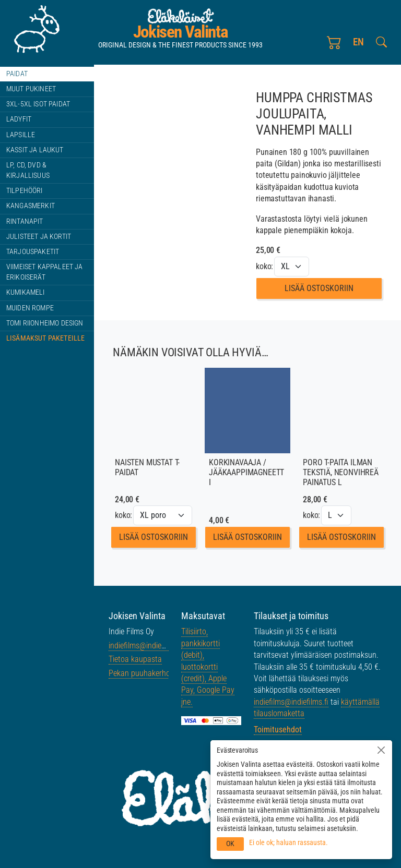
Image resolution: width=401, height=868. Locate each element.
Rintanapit (25, 221)
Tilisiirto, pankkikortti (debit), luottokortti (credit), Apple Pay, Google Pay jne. (208, 666)
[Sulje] (381, 750)
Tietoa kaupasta (135, 659)
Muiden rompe (30, 308)
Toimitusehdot (278, 730)
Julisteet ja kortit (39, 237)
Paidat (17, 74)
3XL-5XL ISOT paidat (38, 104)
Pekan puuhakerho (139, 673)
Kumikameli (26, 292)
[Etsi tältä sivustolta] (381, 46)
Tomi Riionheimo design (45, 323)
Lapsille (21, 135)
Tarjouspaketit (33, 252)
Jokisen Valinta (181, 34)
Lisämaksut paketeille (45, 338)
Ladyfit (19, 119)
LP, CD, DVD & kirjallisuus (28, 170)
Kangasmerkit (31, 206)
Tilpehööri (25, 191)
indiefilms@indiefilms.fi (146, 646)
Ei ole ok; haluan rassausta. (288, 842)
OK (230, 843)
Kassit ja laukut (35, 150)
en (359, 46)
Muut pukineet (31, 89)
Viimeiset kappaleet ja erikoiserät (45, 272)
